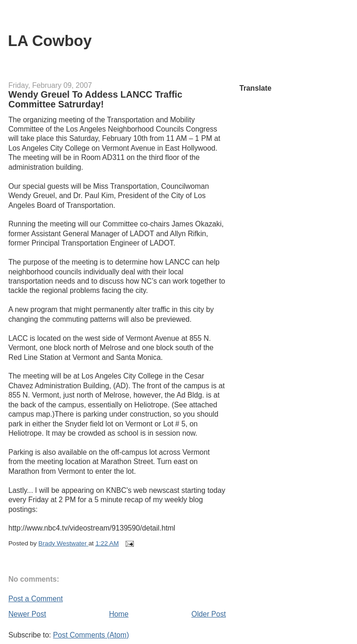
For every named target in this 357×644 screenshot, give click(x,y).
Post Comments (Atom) (91, 635)
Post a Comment (36, 599)
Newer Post (27, 614)
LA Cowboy (50, 41)
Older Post (209, 614)
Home (119, 614)
